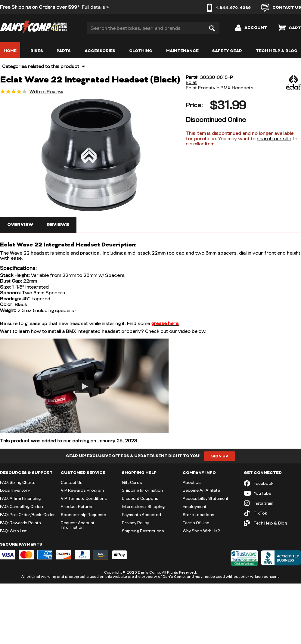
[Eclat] (278, 83)
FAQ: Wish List (13, 531)
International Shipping (143, 506)
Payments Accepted (141, 515)
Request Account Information (78, 525)
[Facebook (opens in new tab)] (272, 483)
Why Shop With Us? (201, 531)
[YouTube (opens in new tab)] (272, 493)
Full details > (95, 7)
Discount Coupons (140, 498)
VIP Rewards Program (82, 490)
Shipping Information (142, 490)
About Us (192, 482)
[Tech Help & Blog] (272, 523)
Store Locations (199, 515)
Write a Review (46, 92)
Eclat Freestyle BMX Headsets (220, 88)
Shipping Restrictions (143, 531)
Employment (195, 506)
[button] (91, 156)
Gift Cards (132, 482)
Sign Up (220, 456)
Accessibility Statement (206, 498)
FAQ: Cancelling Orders (22, 506)
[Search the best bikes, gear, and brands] (153, 28)
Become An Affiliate (201, 490)
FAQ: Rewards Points (20, 523)
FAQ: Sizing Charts (18, 482)
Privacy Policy (135, 523)
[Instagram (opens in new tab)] (272, 503)
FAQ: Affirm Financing (20, 498)
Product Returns (77, 506)
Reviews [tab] (58, 225)
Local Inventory (15, 490)
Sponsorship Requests (84, 515)
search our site (274, 139)
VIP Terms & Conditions (84, 498)
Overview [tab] (20, 225)
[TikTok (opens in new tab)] (272, 513)
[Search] (212, 28)
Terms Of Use (196, 523)
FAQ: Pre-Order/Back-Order (28, 515)
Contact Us (72, 482)
